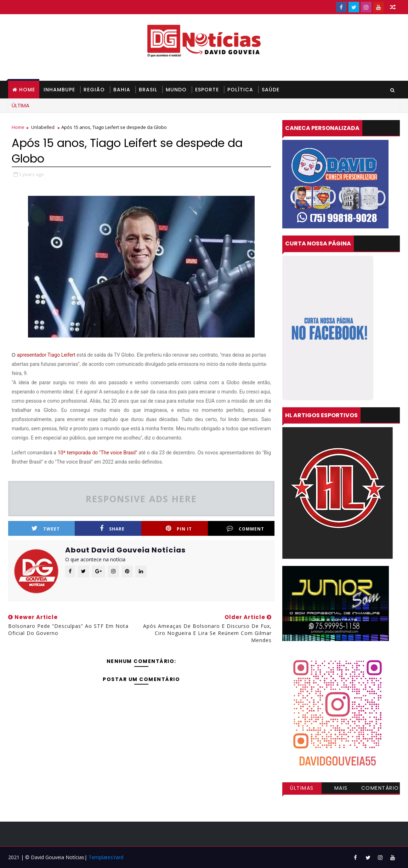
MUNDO (176, 90)
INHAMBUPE (59, 90)
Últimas (302, 788)
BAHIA (122, 90)
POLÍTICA (240, 90)
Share (112, 529)
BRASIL (148, 90)
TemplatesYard (106, 857)
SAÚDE (271, 90)
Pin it (179, 529)
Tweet (46, 529)
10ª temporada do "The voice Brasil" (98, 453)
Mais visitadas (341, 789)
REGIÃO (94, 90)
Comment (245, 529)
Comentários (380, 789)
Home (27, 90)
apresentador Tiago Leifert (46, 355)
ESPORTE (207, 90)
